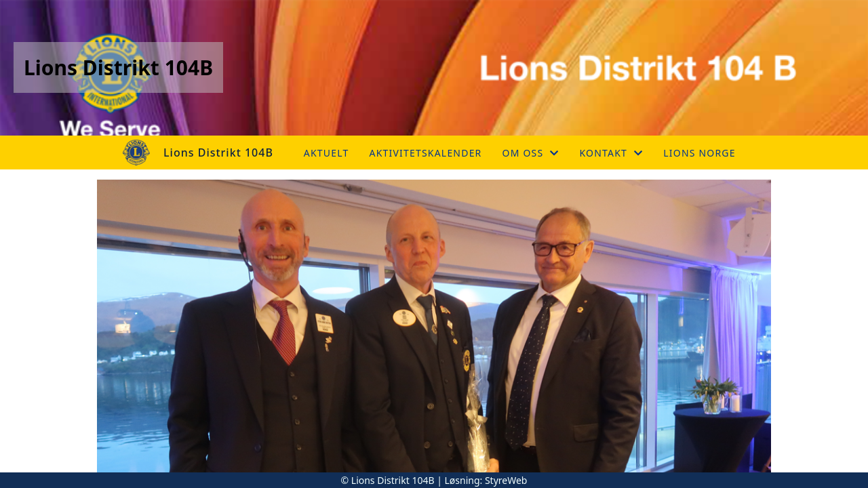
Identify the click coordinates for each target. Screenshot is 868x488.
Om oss (531, 153)
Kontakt (612, 153)
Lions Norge (699, 153)
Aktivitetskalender (426, 153)
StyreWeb (506, 480)
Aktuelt (327, 153)
